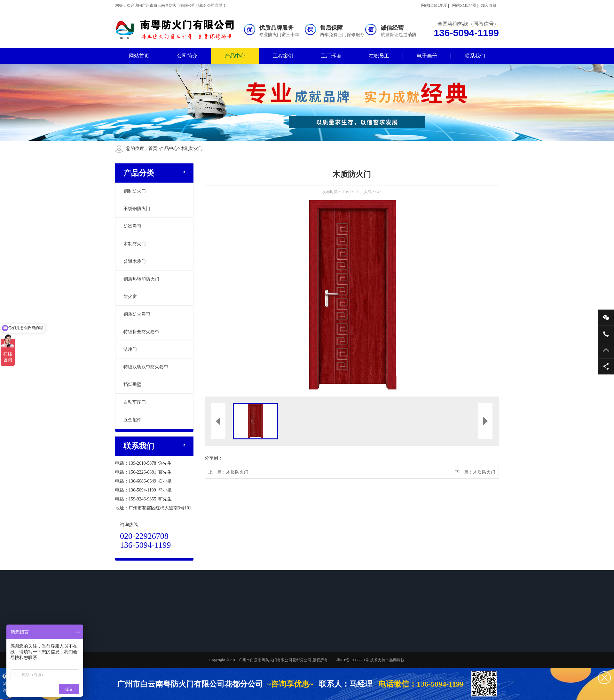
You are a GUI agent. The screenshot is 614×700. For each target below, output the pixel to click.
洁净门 (130, 349)
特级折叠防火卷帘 (141, 332)
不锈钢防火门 (137, 209)
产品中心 (235, 56)
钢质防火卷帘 (137, 314)
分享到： (214, 458)
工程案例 (283, 56)
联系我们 (475, 56)
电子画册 (427, 56)
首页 (154, 149)
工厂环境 (331, 56)
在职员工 (379, 56)
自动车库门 (135, 402)
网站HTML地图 (434, 5)
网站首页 (139, 56)
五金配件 (132, 420)
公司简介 (187, 56)
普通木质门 (135, 261)
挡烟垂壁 (132, 385)
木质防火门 (237, 472)
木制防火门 (192, 149)
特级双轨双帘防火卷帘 (146, 367)
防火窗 (130, 297)
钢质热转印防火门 (141, 279)
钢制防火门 (135, 191)
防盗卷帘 (132, 226)
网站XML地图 (464, 5)
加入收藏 (489, 5)
